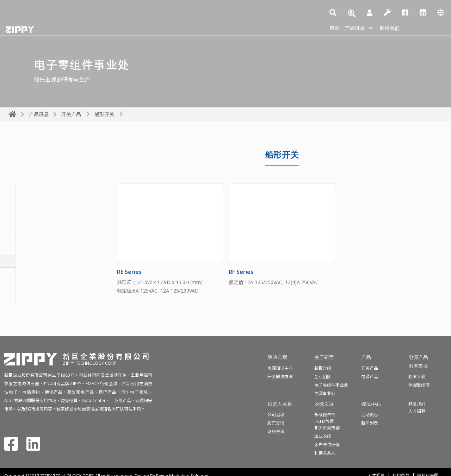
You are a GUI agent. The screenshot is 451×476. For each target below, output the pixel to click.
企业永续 (323, 436)
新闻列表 (370, 423)
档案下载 (417, 377)
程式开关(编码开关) (33, 285)
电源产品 (370, 377)
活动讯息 (370, 415)
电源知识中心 (280, 368)
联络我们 (396, 27)
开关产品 (71, 114)
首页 (335, 27)
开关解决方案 (280, 377)
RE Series (129, 272)
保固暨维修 (419, 385)
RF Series (241, 272)
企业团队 (323, 377)
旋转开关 (20, 215)
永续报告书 (325, 415)
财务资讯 (276, 431)
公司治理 (276, 415)
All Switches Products (46, 171)
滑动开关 (20, 250)
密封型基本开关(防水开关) (41, 192)
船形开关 (104, 114)
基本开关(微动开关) (33, 203)
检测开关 (20, 296)
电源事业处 (325, 393)
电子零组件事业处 (331, 385)
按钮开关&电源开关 (33, 227)
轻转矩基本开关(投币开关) (41, 238)
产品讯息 (358, 27)
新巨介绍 (323, 368)
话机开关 (20, 273)
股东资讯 (276, 423)
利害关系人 (325, 453)
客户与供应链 (327, 444)
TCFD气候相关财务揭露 (327, 424)
